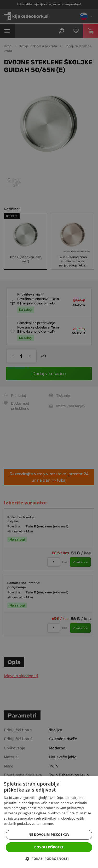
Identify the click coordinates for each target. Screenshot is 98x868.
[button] (49, 859)
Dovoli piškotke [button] (49, 847)
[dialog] (49, 434)
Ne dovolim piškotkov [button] (49, 835)
